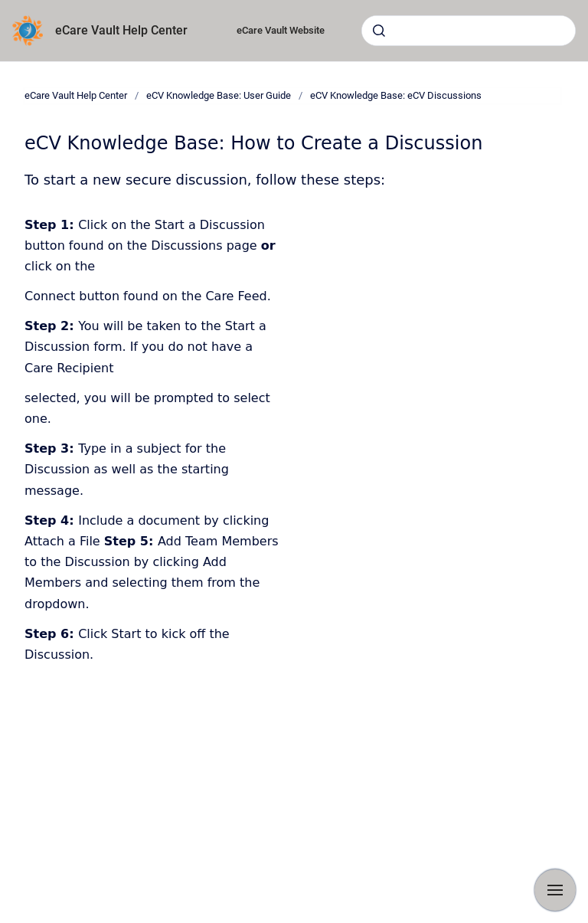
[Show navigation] (555, 890)
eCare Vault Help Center (121, 30)
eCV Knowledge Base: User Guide (219, 95)
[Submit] (379, 31)
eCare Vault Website (281, 30)
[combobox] (469, 31)
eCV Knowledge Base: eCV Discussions (396, 95)
